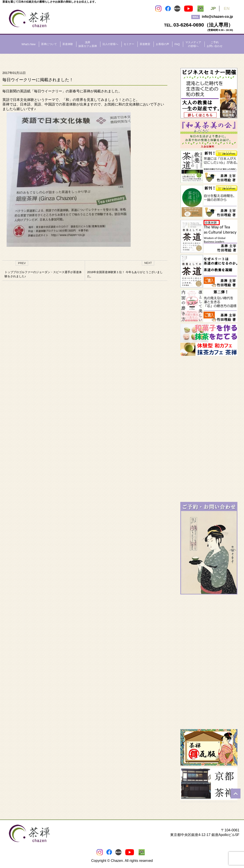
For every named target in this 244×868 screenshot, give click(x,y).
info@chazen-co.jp (217, 17)
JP (213, 8)
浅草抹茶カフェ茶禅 (88, 44)
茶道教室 (145, 44)
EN (227, 8)
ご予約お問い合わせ (215, 44)
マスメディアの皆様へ (193, 44)
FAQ (177, 44)
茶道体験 (68, 44)
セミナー (129, 44)
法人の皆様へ (110, 44)
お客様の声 (163, 44)
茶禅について (49, 44)
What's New (29, 44)
